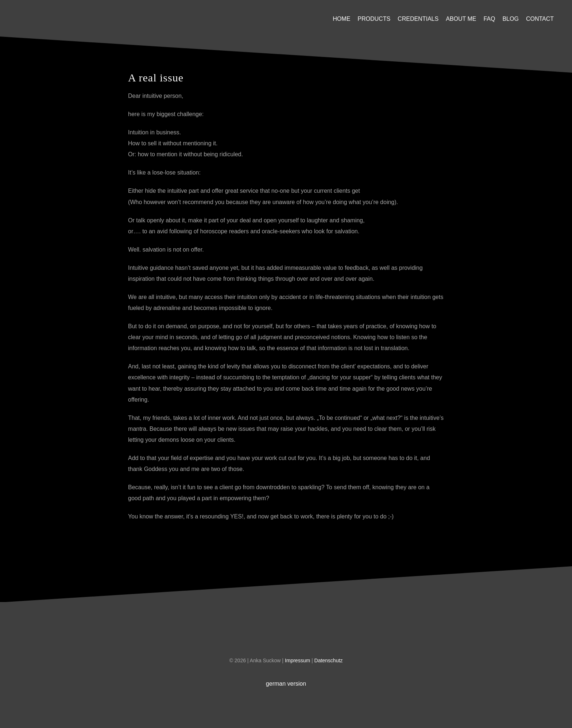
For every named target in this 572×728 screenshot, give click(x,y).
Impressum (298, 660)
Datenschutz (329, 660)
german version (286, 684)
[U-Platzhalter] (64, 10)
